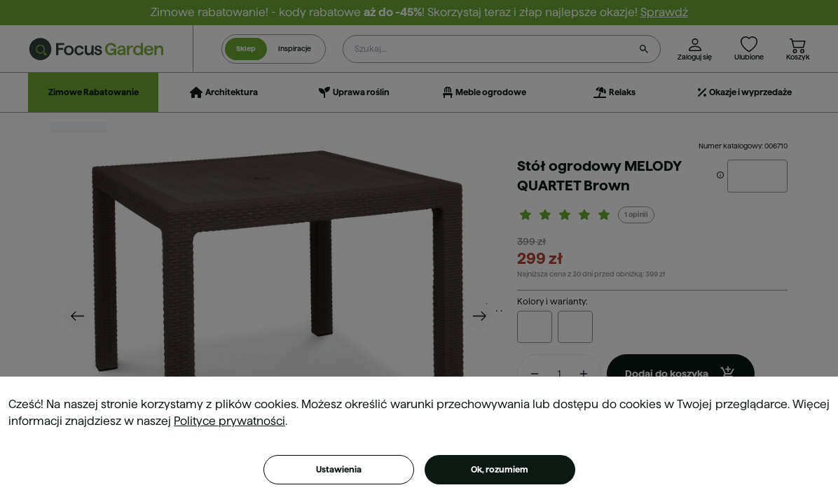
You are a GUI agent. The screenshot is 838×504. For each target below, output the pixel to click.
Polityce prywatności (229, 421)
